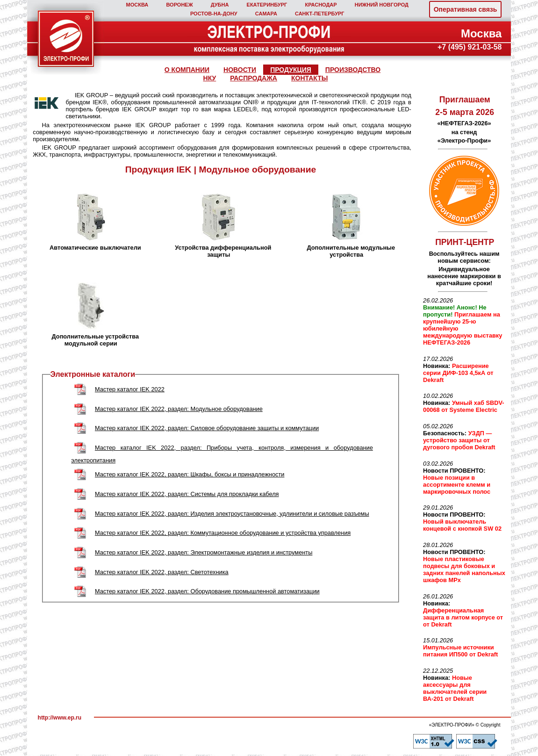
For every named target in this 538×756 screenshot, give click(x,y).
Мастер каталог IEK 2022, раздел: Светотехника (162, 572)
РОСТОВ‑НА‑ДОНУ (214, 14)
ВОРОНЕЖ (179, 5)
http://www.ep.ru (60, 718)
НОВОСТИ (240, 70)
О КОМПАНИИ (187, 70)
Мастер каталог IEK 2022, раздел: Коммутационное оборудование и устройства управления (223, 533)
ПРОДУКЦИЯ (291, 70)
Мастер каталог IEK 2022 (130, 389)
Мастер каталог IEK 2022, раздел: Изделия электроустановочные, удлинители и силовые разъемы (232, 514)
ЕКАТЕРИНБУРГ (267, 5)
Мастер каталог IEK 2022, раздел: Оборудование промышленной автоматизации (207, 591)
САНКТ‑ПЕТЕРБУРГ (320, 14)
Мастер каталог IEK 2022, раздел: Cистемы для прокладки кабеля (187, 494)
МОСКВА (137, 5)
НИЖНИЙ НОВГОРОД (382, 5)
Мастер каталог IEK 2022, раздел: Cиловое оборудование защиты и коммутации (207, 428)
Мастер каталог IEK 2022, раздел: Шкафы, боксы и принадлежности (190, 474)
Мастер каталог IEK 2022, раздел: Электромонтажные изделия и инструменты (204, 552)
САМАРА (266, 14)
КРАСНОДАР (321, 5)
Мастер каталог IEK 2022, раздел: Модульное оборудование (179, 409)
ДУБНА (220, 5)
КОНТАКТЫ (309, 78)
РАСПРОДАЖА (254, 78)
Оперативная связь (466, 9)
